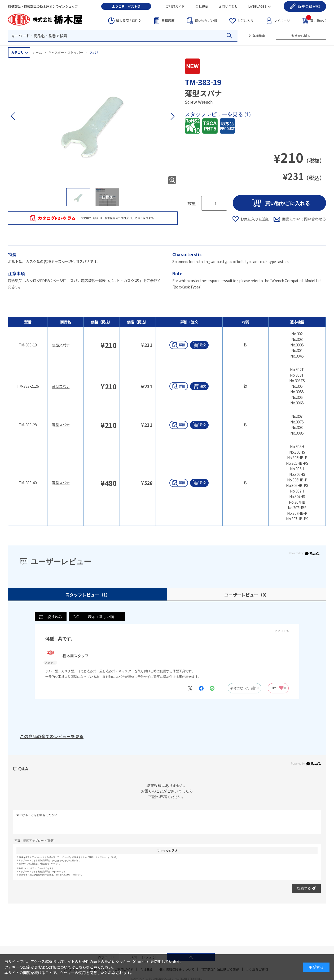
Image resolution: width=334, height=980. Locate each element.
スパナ (94, 52)
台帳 (206, 21)
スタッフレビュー (88, 595)
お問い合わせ (228, 6)
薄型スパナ (61, 345)
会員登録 (309, 6)
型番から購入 (301, 36)
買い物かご (316, 20)
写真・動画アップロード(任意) (34, 841)
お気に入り (245, 21)
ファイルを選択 (167, 851)
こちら (81, 967)
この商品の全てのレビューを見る (52, 736)
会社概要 (202, 6)
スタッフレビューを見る (215, 114)
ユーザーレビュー (247, 595)
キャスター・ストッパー (66, 52)
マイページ (282, 21)
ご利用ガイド (175, 6)
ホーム (37, 52)
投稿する (306, 888)
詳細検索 (259, 36)
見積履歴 (168, 21)
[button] (172, 116)
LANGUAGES (257, 6)
